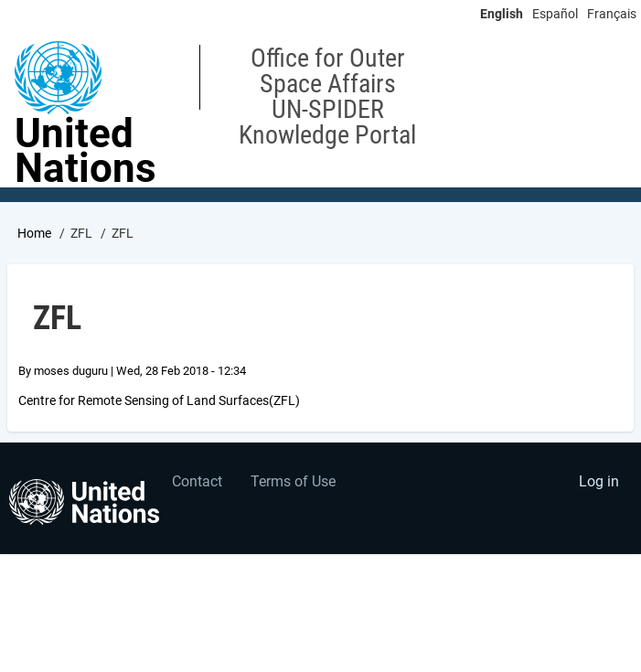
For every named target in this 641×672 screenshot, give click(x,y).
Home (34, 233)
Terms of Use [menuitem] (293, 481)
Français (612, 14)
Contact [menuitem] (197, 481)
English (502, 14)
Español (555, 14)
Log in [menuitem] (599, 481)
